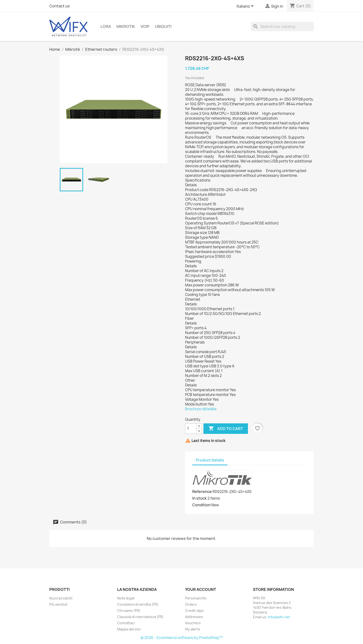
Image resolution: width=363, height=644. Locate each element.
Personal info (196, 598)
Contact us (60, 6)
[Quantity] (191, 429)
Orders (191, 604)
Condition (201, 505)
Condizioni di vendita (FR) (138, 604)
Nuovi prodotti (61, 598)
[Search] (282, 26)
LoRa (106, 26)
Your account (201, 589)
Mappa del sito (129, 629)
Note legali (126, 598)
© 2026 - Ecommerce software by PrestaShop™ (182, 638)
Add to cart (226, 429)
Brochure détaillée (201, 409)
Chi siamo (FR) (129, 611)
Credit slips (194, 611)
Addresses (194, 617)
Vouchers (193, 623)
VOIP (145, 26)
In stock (199, 498)
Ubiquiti (163, 26)
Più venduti (58, 604)
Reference (202, 492)
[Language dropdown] (246, 6)
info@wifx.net (279, 617)
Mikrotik (126, 26)
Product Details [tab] (210, 460)
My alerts (193, 629)
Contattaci (126, 623)
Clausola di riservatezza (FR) (140, 617)
